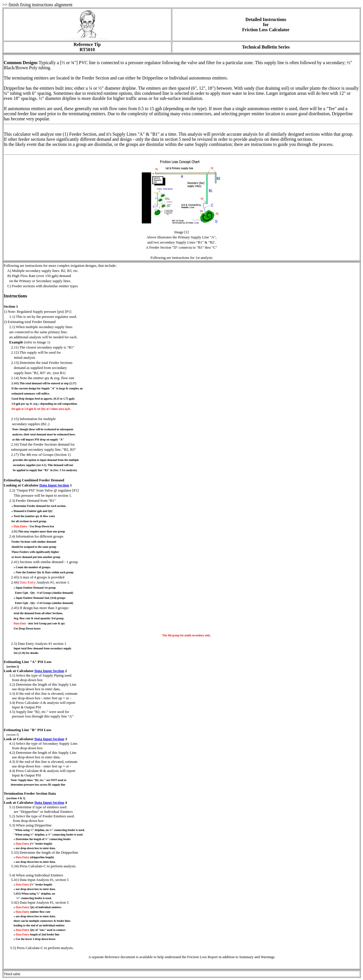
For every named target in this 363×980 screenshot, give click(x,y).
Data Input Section (54, 485)
